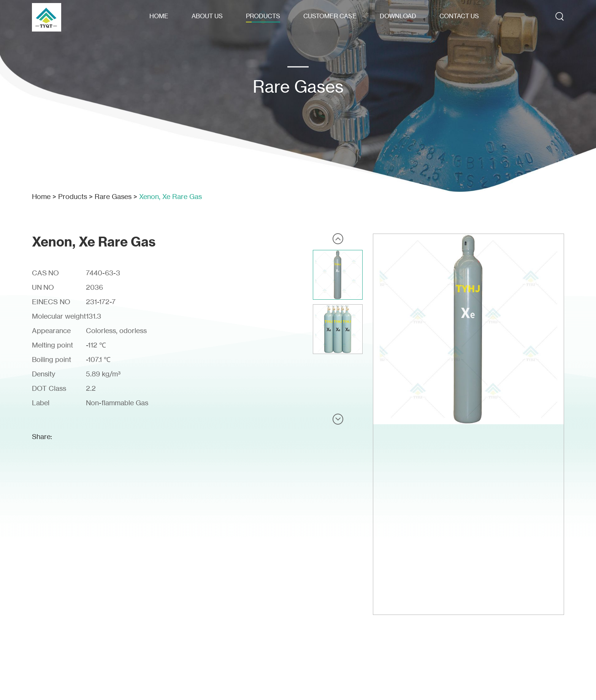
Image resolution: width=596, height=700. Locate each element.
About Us (207, 16)
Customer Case (330, 16)
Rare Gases (113, 196)
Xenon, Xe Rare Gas (170, 196)
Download (398, 16)
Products (263, 16)
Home (159, 16)
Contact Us (459, 16)
